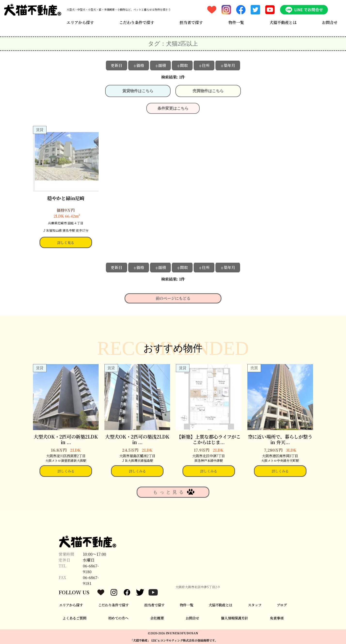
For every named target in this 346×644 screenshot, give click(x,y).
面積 (160, 65)
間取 (182, 65)
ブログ (282, 605)
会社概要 (157, 618)
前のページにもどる (173, 298)
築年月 (228, 65)
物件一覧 (236, 22)
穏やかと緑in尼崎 (66, 198)
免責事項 (277, 618)
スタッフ (255, 605)
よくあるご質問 (74, 618)
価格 (139, 65)
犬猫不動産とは (283, 22)
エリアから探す (80, 22)
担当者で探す (191, 22)
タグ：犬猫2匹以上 (173, 44)
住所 (204, 65)
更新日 (117, 65)
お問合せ (330, 22)
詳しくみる (66, 471)
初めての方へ (118, 618)
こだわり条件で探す (137, 22)
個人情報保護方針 (235, 618)
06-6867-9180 (91, 569)
